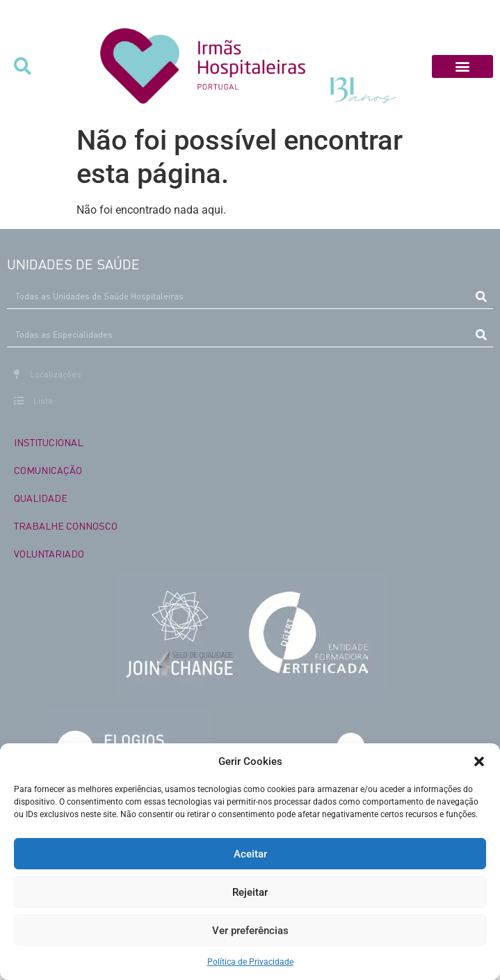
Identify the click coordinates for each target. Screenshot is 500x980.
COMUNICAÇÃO (48, 470)
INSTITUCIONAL (48, 442)
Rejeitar (250, 892)
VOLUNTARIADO (49, 553)
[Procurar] (481, 297)
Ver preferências (250, 931)
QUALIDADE (41, 498)
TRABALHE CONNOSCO (66, 525)
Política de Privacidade (250, 962)
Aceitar (250, 854)
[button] (479, 761)
